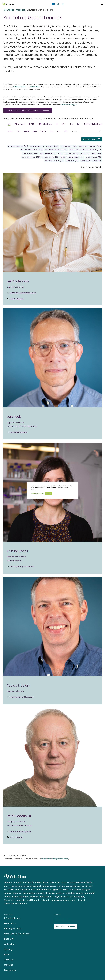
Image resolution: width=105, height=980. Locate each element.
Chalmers (20, 124)
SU (19, 131)
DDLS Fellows (35, 87)
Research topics (90, 139)
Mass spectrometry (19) (72, 157)
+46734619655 (16, 837)
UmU (43, 131)
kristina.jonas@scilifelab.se (22, 566)
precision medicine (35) (56, 150)
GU (51, 131)
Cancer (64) (52, 146)
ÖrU (66, 131)
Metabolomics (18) (54, 161)
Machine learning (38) (90, 146)
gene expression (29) (91, 150)
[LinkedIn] (56, 920)
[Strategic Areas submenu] (22, 929)
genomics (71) (37, 146)
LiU (72, 124)
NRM (27, 131)
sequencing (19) (50, 157)
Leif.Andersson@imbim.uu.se (23, 293)
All (9, 124)
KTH (64, 124)
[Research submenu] (15, 923)
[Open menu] (102, 4)
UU (59, 131)
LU (78, 124)
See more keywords (92, 167)
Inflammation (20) (31, 157)
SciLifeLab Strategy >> (69, 105)
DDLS (32, 124)
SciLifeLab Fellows (20, 87)
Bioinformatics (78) (18, 146)
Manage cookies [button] (38, 493)
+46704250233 (16, 299)
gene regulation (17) (91, 161)
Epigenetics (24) (53, 154)
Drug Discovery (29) (33, 154)
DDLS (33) (74, 150)
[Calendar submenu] (15, 944)
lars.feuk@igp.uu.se (18, 432)
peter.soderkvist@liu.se (20, 831)
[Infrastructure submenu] (20, 918)
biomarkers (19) (93, 157)
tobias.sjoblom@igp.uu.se (22, 697)
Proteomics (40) (69, 146)
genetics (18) (72, 161)
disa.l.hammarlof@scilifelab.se (55, 859)
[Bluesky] (60, 920)
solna (10, 131)
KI (57, 124)
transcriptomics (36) (32, 150)
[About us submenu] (15, 960)
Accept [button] (48, 493)
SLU (35, 131)
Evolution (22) (94, 154)
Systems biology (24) (74, 154)
